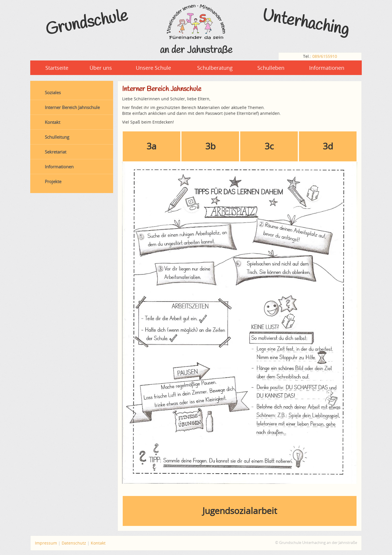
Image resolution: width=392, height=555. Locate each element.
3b (210, 146)
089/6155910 (325, 56)
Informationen (327, 68)
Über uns (101, 68)
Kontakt (52, 122)
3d (328, 146)
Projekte (53, 181)
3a (152, 146)
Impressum (46, 543)
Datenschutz (74, 543)
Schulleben (271, 68)
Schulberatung (215, 68)
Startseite (57, 68)
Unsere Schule (153, 68)
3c (269, 146)
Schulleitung (57, 137)
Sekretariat (56, 152)
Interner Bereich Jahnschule (72, 107)
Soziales (53, 92)
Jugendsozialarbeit (240, 511)
